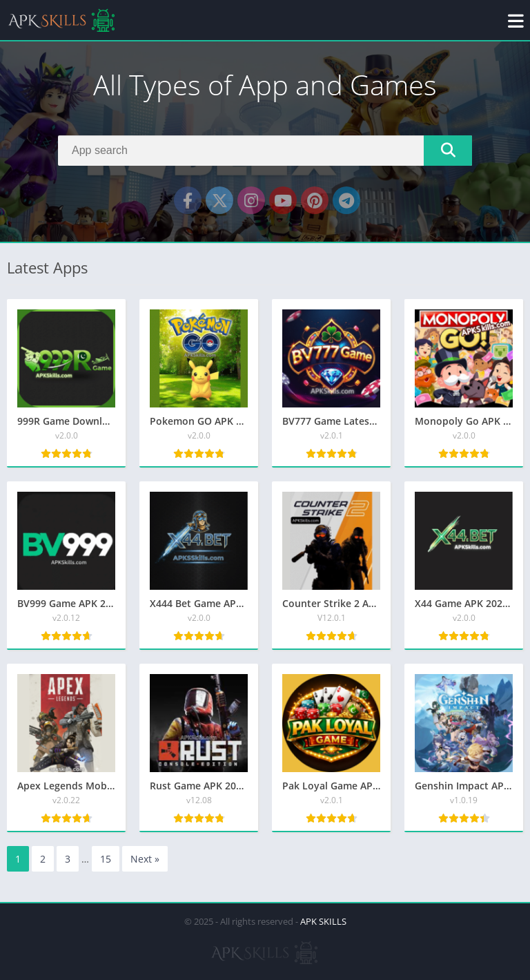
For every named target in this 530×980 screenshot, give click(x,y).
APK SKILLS (323, 921)
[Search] (265, 151)
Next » (145, 859)
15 (106, 859)
